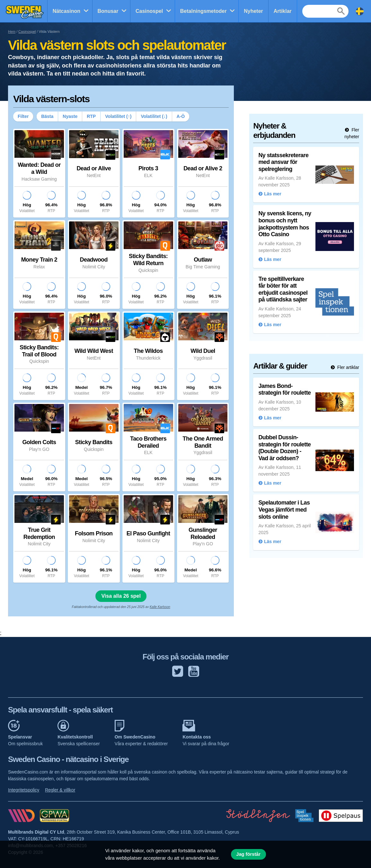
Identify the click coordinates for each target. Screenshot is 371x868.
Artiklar (283, 11)
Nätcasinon (66, 11)
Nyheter (253, 11)
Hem (12, 31)
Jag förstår (248, 854)
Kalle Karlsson (160, 607)
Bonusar (108, 11)
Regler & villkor (60, 790)
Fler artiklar (348, 367)
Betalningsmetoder (203, 11)
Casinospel (149, 11)
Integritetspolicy (24, 790)
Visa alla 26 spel (121, 596)
